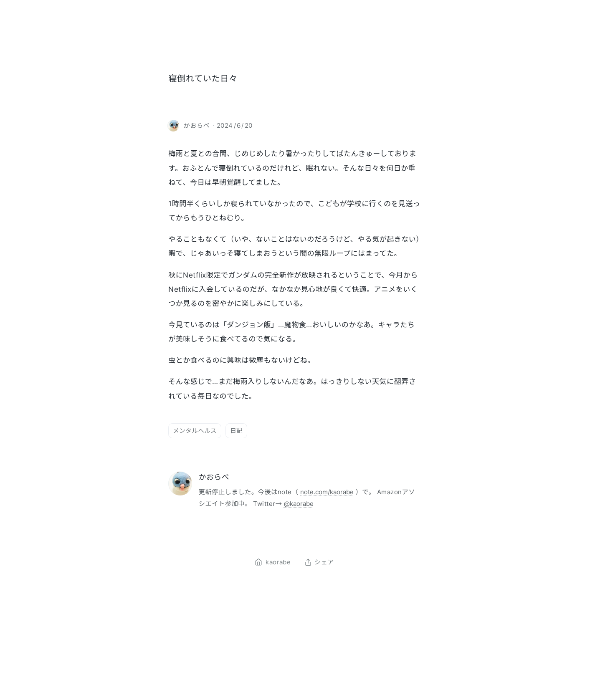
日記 (236, 431)
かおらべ (214, 477)
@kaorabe (299, 504)
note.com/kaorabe (327, 492)
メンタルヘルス (195, 431)
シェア (319, 562)
